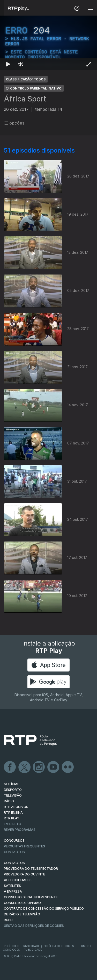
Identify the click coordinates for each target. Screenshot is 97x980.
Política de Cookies (59, 946)
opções (14, 123)
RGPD (8, 920)
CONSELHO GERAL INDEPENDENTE (31, 897)
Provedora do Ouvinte (24, 874)
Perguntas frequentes (24, 846)
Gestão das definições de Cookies (34, 926)
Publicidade (33, 950)
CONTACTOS (14, 863)
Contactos (14, 852)
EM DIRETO (13, 824)
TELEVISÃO (13, 795)
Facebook (10, 767)
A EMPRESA (13, 891)
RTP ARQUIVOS (16, 807)
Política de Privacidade (22, 946)
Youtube (54, 767)
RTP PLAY (12, 818)
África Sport (25, 99)
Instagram (39, 767)
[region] (48, 43)
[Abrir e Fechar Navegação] (90, 8)
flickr (68, 767)
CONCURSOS (14, 841)
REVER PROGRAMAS (20, 830)
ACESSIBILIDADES (18, 880)
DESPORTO (13, 790)
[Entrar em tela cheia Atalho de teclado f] (89, 64)
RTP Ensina (13, 813)
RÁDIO (9, 801)
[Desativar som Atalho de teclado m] (21, 64)
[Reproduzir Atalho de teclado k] (8, 64)
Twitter (25, 767)
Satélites (12, 886)
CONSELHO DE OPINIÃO (22, 903)
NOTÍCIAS (12, 784)
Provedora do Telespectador (31, 869)
